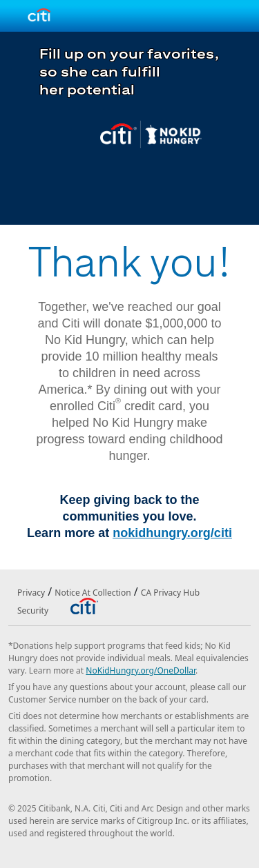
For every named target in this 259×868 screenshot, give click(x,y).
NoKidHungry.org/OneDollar (141, 670)
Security (33, 610)
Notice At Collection (93, 593)
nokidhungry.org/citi (172, 533)
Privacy (31, 593)
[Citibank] (84, 605)
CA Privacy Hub (170, 593)
